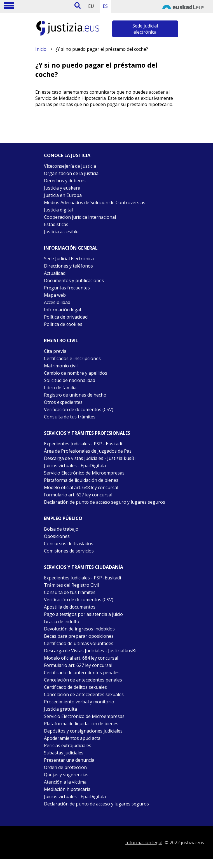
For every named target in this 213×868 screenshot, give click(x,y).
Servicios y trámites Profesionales (87, 433)
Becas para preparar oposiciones (79, 636)
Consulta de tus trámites (70, 417)
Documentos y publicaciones (74, 280)
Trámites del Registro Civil (71, 585)
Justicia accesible (61, 232)
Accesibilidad (57, 302)
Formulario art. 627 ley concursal (78, 495)
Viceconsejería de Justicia (70, 166)
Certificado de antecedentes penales (82, 673)
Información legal (62, 310)
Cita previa (55, 351)
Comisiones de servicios (69, 551)
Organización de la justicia (71, 173)
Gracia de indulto (62, 621)
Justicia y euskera (62, 188)
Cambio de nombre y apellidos (76, 373)
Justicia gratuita (60, 709)
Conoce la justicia (67, 155)
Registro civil (61, 340)
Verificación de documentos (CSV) (79, 409)
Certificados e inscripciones (72, 358)
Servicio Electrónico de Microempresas (84, 473)
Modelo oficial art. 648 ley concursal (81, 487)
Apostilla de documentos (70, 607)
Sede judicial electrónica (145, 29)
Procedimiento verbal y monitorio (79, 702)
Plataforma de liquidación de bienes (81, 480)
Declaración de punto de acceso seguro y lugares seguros (105, 502)
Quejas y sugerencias (66, 775)
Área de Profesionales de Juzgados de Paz (88, 451)
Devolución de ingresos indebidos (79, 629)
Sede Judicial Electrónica (69, 259)
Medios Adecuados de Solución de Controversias (95, 202)
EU (91, 6)
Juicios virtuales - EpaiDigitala (75, 466)
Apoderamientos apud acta (72, 738)
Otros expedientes (63, 402)
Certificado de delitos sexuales (75, 687)
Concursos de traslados (69, 544)
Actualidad (55, 273)
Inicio (41, 49)
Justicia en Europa (63, 195)
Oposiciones (57, 536)
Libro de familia (60, 388)
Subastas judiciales (64, 753)
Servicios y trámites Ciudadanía (84, 567)
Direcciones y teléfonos (68, 266)
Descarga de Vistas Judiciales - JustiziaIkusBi (90, 651)
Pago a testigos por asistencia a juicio (83, 614)
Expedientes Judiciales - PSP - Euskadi (83, 444)
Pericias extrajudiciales (68, 745)
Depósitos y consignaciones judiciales (83, 731)
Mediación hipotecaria (67, 789)
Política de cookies (63, 324)
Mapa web (55, 295)
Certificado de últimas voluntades (79, 643)
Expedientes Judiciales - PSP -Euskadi (82, 578)
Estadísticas (56, 224)
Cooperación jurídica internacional (80, 217)
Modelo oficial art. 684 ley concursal (81, 658)
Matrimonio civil (61, 366)
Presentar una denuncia (69, 760)
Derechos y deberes (65, 181)
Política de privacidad (66, 317)
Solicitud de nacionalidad (70, 380)
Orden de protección (65, 767)
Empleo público (63, 518)
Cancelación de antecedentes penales (83, 680)
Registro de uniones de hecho (75, 395)
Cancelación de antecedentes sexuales (84, 694)
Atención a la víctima (65, 782)
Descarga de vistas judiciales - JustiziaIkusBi (90, 458)
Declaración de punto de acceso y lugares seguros (96, 804)
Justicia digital (58, 210)
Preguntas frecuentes (67, 288)
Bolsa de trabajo (61, 529)
